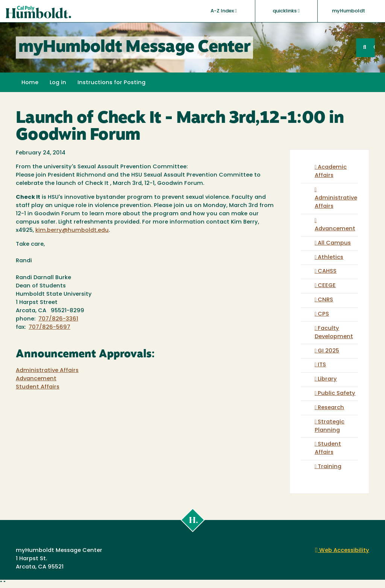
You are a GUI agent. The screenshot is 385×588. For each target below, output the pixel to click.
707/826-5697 (49, 327)
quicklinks (286, 11)
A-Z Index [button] (224, 11)
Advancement (36, 379)
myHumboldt (349, 11)
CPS (323, 314)
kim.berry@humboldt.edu (72, 231)
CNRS (325, 300)
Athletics (330, 258)
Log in (58, 83)
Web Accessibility (342, 551)
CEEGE (327, 286)
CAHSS (327, 271)
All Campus (334, 243)
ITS (322, 365)
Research (331, 408)
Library (327, 379)
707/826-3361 (58, 319)
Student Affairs (38, 387)
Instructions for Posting (111, 83)
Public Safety (336, 394)
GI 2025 (328, 351)
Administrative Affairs (47, 371)
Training (330, 467)
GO (374, 48)
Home (30, 83)
